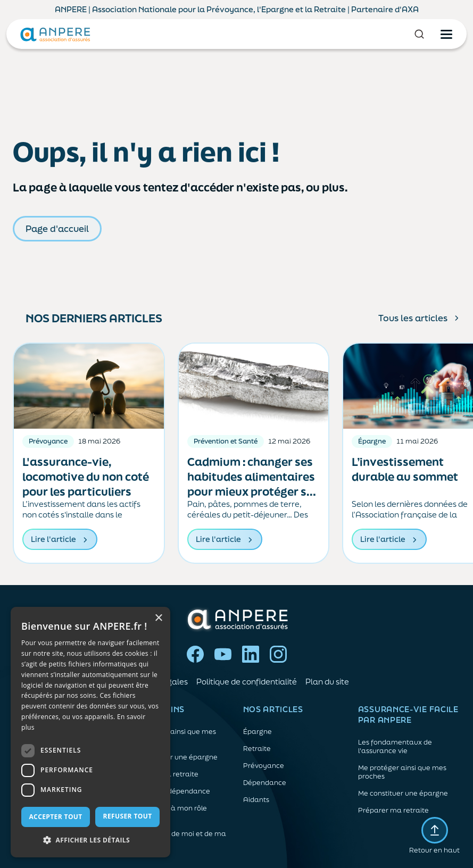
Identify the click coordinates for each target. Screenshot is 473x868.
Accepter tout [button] (55, 817)
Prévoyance (264, 766)
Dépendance (265, 783)
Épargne (258, 732)
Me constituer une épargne (173, 757)
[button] (90, 840)
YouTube (223, 654)
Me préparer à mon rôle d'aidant (167, 813)
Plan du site (327, 682)
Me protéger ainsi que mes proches (172, 736)
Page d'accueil (57, 228)
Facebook (195, 654)
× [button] (158, 618)
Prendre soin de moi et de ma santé (177, 838)
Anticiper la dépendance (169, 791)
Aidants (256, 800)
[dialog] (90, 732)
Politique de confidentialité (247, 682)
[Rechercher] (419, 34)
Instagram (278, 654)
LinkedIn (251, 654)
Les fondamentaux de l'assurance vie (395, 747)
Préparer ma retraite (163, 774)
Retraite (257, 749)
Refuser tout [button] (128, 816)
